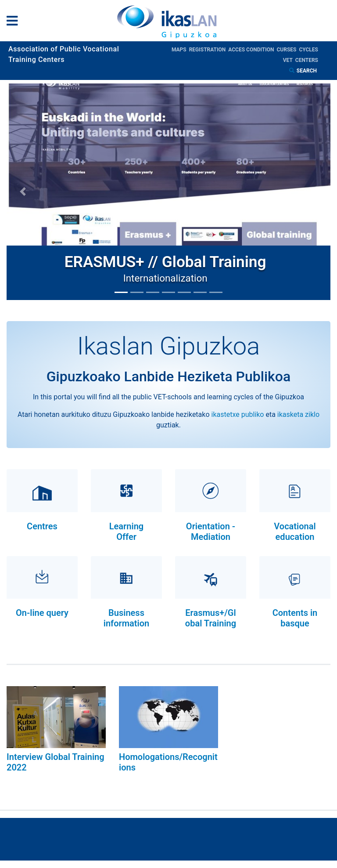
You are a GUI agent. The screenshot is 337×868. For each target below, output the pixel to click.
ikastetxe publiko (238, 414)
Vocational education (295, 532)
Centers (307, 60)
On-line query (42, 613)
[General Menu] (15, 23)
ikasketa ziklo (298, 414)
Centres (42, 526)
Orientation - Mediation (211, 532)
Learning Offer (126, 532)
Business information (127, 618)
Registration (209, 50)
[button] (23, 192)
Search (307, 71)
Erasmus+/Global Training (211, 618)
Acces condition (252, 50)
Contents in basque (295, 618)
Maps (180, 50)
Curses (288, 50)
